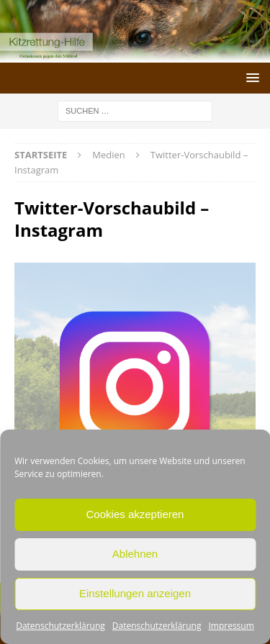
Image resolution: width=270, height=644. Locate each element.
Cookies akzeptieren (135, 514)
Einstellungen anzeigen (135, 593)
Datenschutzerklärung (60, 626)
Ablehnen (135, 554)
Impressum (231, 626)
